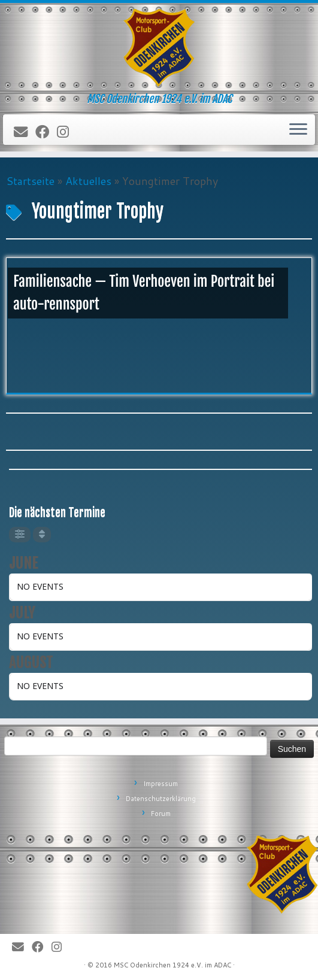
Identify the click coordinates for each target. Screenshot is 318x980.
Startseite (30, 181)
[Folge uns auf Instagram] (67, 132)
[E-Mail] (25, 132)
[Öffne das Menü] (298, 130)
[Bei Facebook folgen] (46, 132)
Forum (161, 814)
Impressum (160, 784)
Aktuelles (88, 181)
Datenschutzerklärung (161, 799)
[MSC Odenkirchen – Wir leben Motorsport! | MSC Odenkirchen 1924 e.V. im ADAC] (159, 48)
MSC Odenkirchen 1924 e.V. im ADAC (172, 965)
